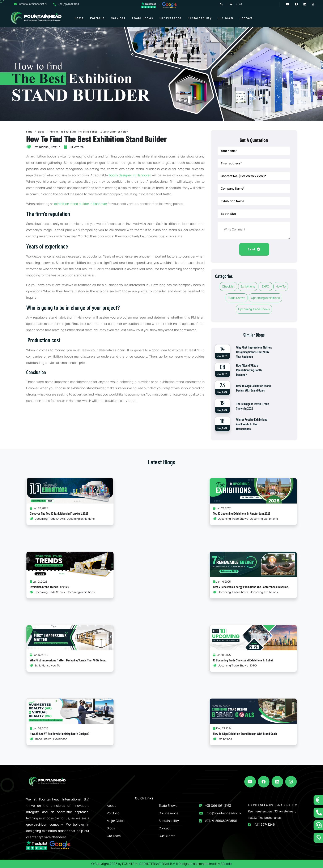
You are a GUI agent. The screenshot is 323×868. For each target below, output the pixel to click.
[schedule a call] (318, 825)
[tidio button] (318, 800)
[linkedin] (278, 782)
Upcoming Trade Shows (254, 310)
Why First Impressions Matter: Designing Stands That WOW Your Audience (254, 352)
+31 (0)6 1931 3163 (69, 4)
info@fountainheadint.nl (33, 4)
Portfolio (97, 18)
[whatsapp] (318, 838)
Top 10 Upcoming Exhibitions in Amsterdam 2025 (242, 514)
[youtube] (250, 782)
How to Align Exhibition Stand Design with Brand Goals (245, 734)
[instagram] (291, 782)
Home (79, 18)
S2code (226, 864)
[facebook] (264, 782)
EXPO (265, 287)
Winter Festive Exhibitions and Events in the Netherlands (252, 425)
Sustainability (200, 18)
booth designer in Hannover (130, 175)
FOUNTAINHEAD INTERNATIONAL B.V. (149, 864)
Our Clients (167, 836)
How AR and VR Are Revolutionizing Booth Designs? (249, 370)
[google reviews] (169, 5)
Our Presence (171, 18)
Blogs (41, 131)
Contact (246, 18)
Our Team (225, 18)
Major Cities (116, 821)
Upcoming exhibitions (265, 298)
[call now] (318, 813)
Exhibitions (248, 287)
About (111, 806)
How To (281, 287)
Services (118, 18)
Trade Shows (143, 18)
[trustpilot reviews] (148, 5)
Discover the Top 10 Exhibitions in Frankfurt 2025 (59, 514)
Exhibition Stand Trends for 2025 (49, 587)
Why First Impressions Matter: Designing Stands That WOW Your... (68, 661)
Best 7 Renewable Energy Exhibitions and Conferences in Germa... (252, 587)
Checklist (228, 287)
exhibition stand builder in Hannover (81, 204)
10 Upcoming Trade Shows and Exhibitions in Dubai (243, 661)
